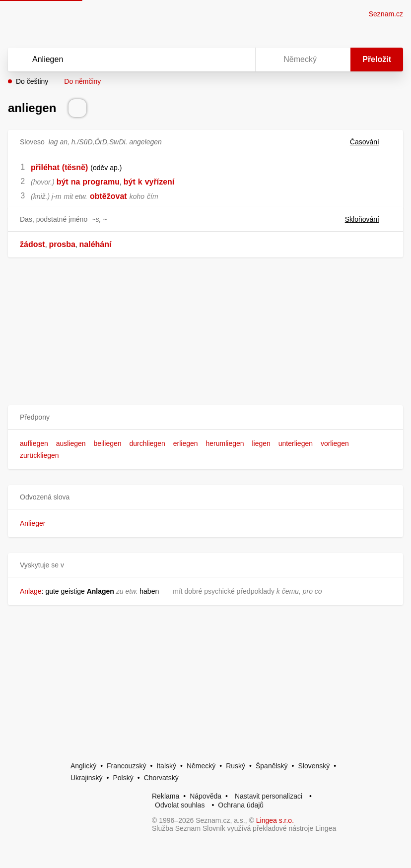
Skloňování (368, 219)
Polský (123, 778)
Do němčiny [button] (82, 81)
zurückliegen (39, 455)
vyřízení (160, 182)
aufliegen (34, 443)
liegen (261, 443)
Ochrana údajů (241, 805)
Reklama (166, 796)
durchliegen (147, 443)
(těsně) (75, 167)
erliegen (186, 443)
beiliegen (108, 443)
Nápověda (205, 796)
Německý (201, 766)
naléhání (96, 244)
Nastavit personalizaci (269, 796)
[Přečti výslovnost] (77, 108)
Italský (166, 766)
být (63, 182)
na (76, 182)
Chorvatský (161, 778)
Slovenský (314, 766)
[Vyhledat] (119, 60)
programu (101, 182)
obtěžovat (108, 196)
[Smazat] (216, 60)
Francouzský (126, 766)
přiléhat (45, 167)
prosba (62, 244)
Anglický (83, 766)
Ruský (236, 766)
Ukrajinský (87, 778)
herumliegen (225, 443)
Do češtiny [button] (32, 81)
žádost (33, 244)
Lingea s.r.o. (275, 820)
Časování (371, 142)
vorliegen (335, 443)
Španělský (272, 766)
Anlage (31, 591)
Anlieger (33, 523)
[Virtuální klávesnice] (238, 60)
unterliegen (296, 443)
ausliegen (71, 443)
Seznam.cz (386, 14)
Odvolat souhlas (180, 805)
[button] (205, 417)
